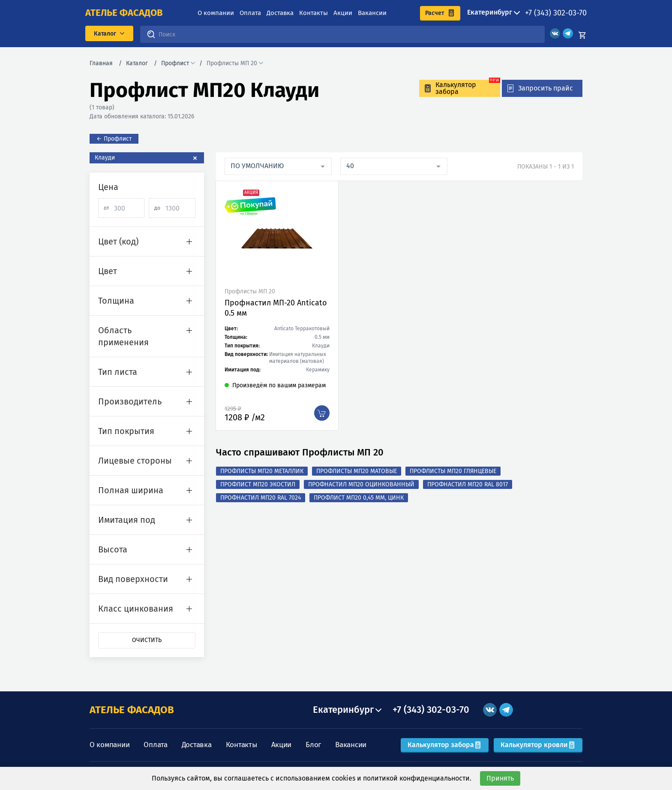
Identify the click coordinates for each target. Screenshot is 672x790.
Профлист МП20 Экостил (258, 484)
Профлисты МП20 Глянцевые (453, 471)
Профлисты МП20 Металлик (262, 471)
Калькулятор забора (445, 745)
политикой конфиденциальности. (417, 778)
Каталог (137, 63)
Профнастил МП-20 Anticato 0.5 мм (276, 308)
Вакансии (372, 13)
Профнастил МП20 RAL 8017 (468, 484)
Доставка (280, 13)
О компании (216, 13)
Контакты (313, 13)
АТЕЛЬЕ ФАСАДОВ (132, 710)
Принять (500, 778)
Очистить (147, 640)
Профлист (175, 63)
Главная (101, 63)
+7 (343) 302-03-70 (556, 13)
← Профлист (114, 139)
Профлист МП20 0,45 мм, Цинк (359, 498)
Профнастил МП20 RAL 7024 (261, 498)
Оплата (250, 13)
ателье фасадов (124, 13)
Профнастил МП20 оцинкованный (361, 484)
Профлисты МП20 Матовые (357, 471)
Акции (343, 13)
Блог (313, 745)
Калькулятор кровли (538, 745)
